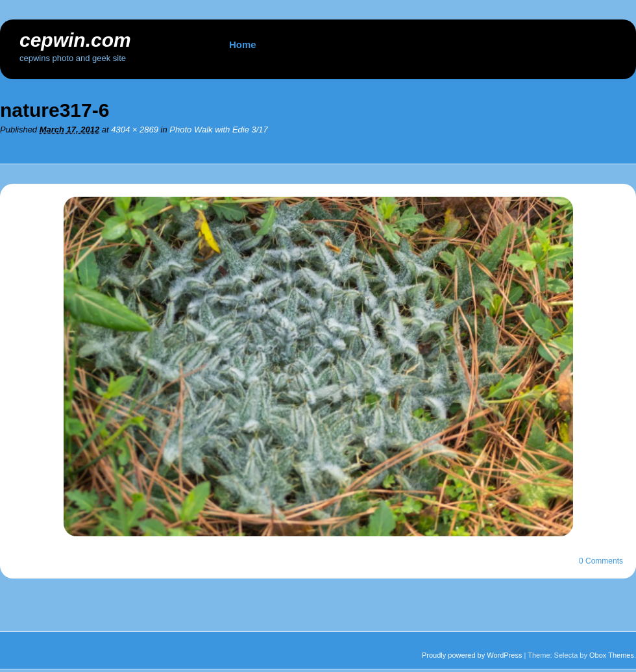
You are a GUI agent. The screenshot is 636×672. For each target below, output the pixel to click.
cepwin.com (75, 40)
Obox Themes (612, 655)
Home (243, 44)
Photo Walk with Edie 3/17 (219, 130)
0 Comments (601, 561)
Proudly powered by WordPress (472, 655)
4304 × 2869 (135, 130)
